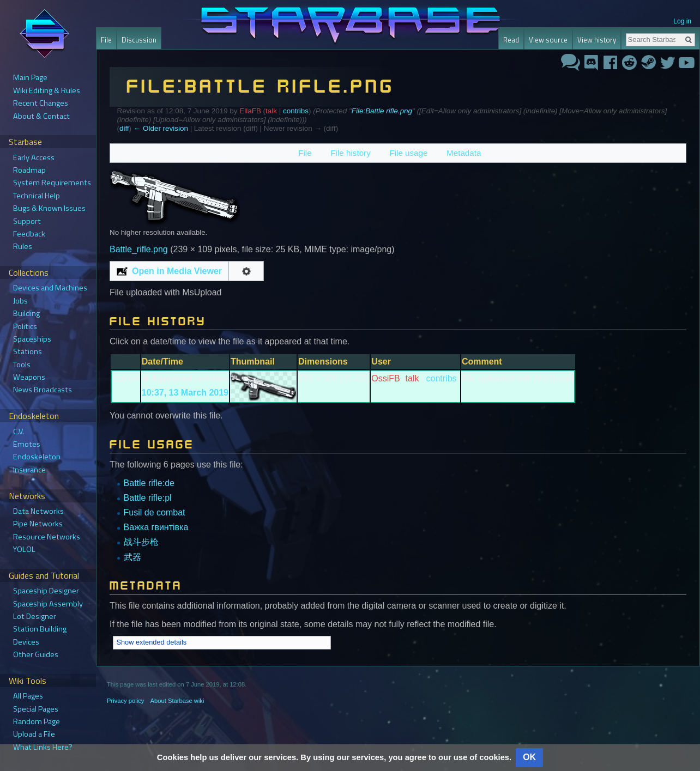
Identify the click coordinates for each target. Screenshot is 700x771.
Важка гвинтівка (156, 527)
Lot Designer (35, 616)
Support (27, 221)
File (305, 153)
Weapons (29, 377)
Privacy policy (125, 701)
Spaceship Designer (46, 591)
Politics (25, 326)
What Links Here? (43, 747)
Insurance (29, 470)
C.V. (19, 432)
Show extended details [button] (151, 642)
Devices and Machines (50, 288)
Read (511, 40)
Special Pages (36, 709)
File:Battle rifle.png (382, 111)
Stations (28, 351)
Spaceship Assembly (48, 604)
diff (124, 128)
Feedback (29, 234)
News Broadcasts (43, 390)
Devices (26, 642)
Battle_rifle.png (139, 249)
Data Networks (38, 511)
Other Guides (36, 654)
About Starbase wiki (177, 701)
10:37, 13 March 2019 (185, 393)
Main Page (30, 77)
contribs (296, 111)
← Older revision (161, 128)
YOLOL (24, 549)
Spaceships (32, 339)
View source (548, 40)
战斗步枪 (141, 542)
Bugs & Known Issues (49, 208)
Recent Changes (41, 103)
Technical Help (37, 196)
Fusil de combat (155, 512)
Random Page (37, 721)
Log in (682, 21)
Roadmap (29, 170)
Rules (23, 246)
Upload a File (34, 734)
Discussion (139, 40)
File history (350, 153)
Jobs (20, 301)
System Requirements (52, 183)
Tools (22, 365)
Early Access (34, 157)
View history (597, 40)
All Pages (28, 696)
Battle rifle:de (149, 483)
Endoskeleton (37, 457)
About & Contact (41, 116)
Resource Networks (47, 537)
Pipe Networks (38, 524)
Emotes (27, 444)
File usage (408, 153)
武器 (132, 557)
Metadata (464, 153)
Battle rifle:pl (148, 498)
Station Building (40, 629)
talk (271, 111)
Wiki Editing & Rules (47, 90)
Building (26, 313)
